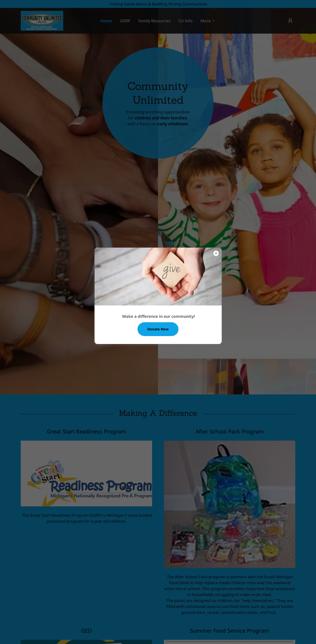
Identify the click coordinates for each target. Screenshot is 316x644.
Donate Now (158, 329)
